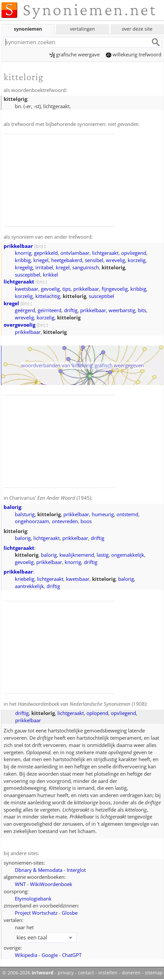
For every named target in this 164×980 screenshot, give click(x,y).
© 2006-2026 (28, 973)
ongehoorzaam (32, 521)
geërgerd (25, 310)
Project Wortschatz (36, 913)
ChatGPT (72, 955)
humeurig (103, 514)
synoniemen (28, 29)
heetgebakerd (67, 260)
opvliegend (134, 253)
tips (66, 289)
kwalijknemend (77, 555)
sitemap (154, 973)
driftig (71, 310)
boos (86, 521)
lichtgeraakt (105, 253)
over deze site (137, 29)
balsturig (25, 514)
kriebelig (25, 579)
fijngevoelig (115, 289)
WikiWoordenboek (51, 884)
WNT (20, 884)
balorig (12, 507)
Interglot (76, 870)
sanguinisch (86, 267)
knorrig (23, 253)
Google (50, 955)
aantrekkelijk (29, 586)
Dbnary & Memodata (39, 870)
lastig (103, 555)
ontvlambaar (75, 253)
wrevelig (115, 260)
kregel (63, 267)
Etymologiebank (33, 899)
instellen (108, 973)
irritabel (44, 267)
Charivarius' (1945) (50, 498)
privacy (66, 973)
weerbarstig (122, 310)
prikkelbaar (18, 246)
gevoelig (50, 289)
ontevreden (65, 521)
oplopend (97, 713)
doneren (131, 973)
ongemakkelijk (128, 555)
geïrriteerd (49, 310)
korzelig (137, 260)
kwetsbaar (27, 289)
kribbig (23, 260)
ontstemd (127, 514)
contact (86, 973)
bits (142, 310)
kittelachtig (48, 296)
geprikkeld (46, 253)
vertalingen (82, 29)
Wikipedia (26, 955)
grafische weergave (75, 54)
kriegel (41, 260)
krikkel (50, 275)
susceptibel (28, 275)
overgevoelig (19, 325)
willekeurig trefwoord (134, 54)
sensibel (94, 260)
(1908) (82, 704)
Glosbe (70, 913)
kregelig (24, 267)
